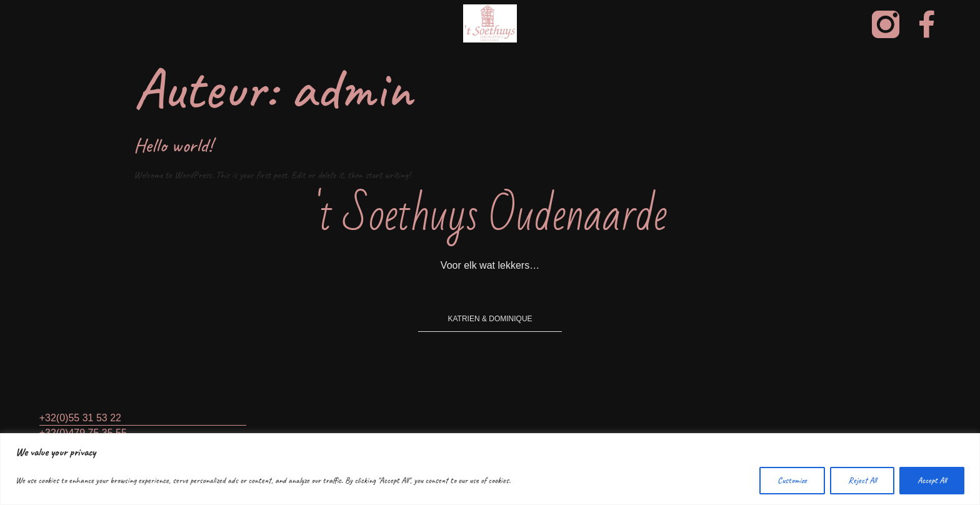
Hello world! (173, 145)
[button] (490, 316)
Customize (792, 480)
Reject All (862, 480)
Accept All (932, 480)
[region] (490, 469)
